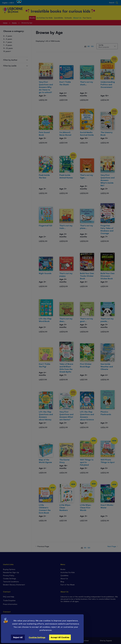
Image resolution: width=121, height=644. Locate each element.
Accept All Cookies (60, 637)
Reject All (18, 637)
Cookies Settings (37, 637)
